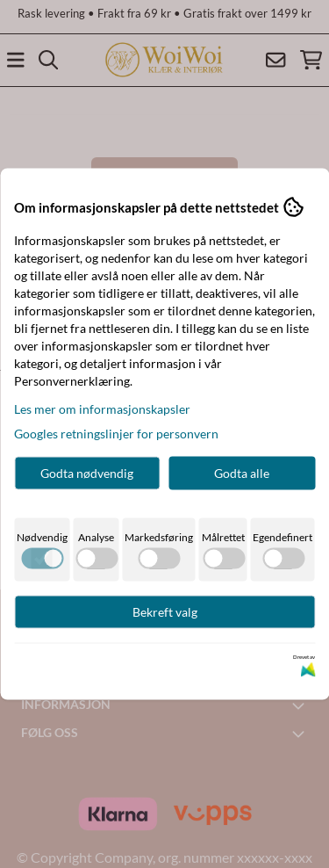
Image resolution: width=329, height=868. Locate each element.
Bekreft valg (165, 612)
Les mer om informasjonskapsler (102, 409)
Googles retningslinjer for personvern (116, 434)
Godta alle (242, 473)
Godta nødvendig (87, 473)
